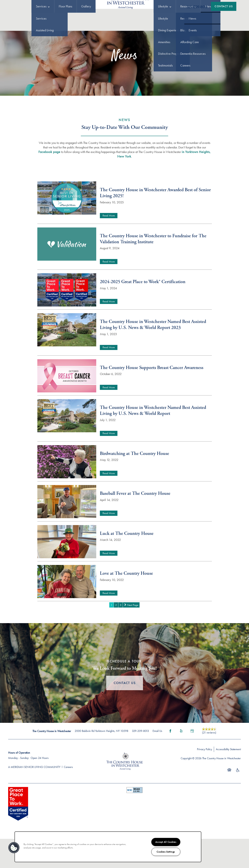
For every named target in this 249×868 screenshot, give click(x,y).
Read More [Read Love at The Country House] (109, 613)
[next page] (131, 625)
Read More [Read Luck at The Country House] (109, 573)
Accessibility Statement (228, 769)
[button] (224, 6)
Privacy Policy (205, 769)
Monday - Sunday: (19, 778)
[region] (108, 847)
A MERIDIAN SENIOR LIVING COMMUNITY (34, 787)
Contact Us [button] (125, 703)
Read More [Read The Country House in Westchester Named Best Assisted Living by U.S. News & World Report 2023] (109, 367)
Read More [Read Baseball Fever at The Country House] (109, 533)
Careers (68, 787)
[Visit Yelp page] (181, 751)
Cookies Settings (166, 852)
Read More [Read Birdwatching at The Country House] (109, 493)
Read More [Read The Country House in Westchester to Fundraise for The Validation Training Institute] (109, 282)
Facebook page (49, 172)
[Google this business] (192, 751)
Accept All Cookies (166, 842)
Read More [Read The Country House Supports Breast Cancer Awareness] (109, 407)
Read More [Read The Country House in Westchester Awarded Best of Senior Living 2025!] (109, 236)
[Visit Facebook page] (170, 751)
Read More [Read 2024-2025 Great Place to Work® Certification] (109, 322)
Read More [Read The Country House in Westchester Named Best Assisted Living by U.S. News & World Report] (109, 453)
